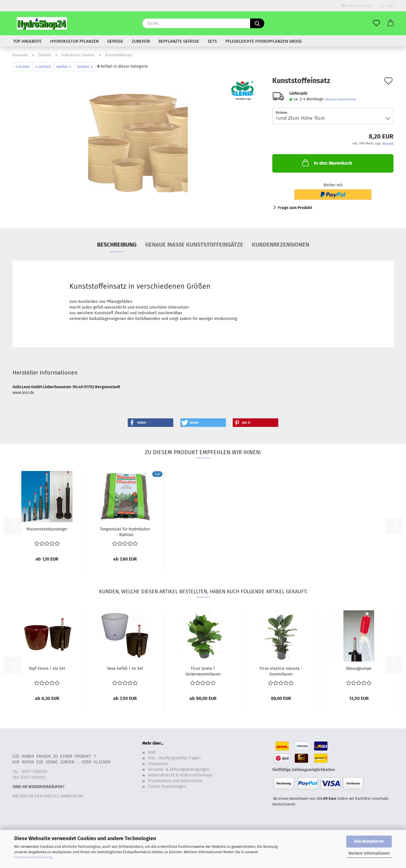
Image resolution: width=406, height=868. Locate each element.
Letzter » (85, 67)
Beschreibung (117, 245)
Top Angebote (27, 41)
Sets (212, 41)
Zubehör (141, 41)
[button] (391, 23)
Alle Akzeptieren (369, 841)
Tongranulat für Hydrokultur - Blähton (125, 532)
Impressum (158, 764)
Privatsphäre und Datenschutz (175, 781)
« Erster (23, 67)
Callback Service (357, 6)
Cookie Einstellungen (167, 787)
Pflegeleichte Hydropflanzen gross (263, 41)
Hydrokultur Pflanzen (74, 41)
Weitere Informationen (369, 853)
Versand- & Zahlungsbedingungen (179, 769)
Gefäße (115, 41)
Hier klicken (96, 762)
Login (387, 6)
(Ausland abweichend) (340, 99)
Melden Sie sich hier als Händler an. (48, 796)
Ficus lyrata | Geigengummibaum (203, 671)
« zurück (43, 67)
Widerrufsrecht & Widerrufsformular (180, 775)
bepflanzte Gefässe (179, 41)
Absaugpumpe (359, 668)
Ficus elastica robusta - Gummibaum (281, 671)
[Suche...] (257, 23)
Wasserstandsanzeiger (47, 529)
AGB (152, 752)
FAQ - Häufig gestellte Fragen (174, 758)
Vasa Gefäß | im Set (125, 668)
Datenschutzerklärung (33, 857)
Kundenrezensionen (281, 245)
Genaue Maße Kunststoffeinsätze (194, 245)
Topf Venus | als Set (47, 668)
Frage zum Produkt (295, 208)
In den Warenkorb (327, 163)
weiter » (64, 67)
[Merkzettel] (376, 23)
